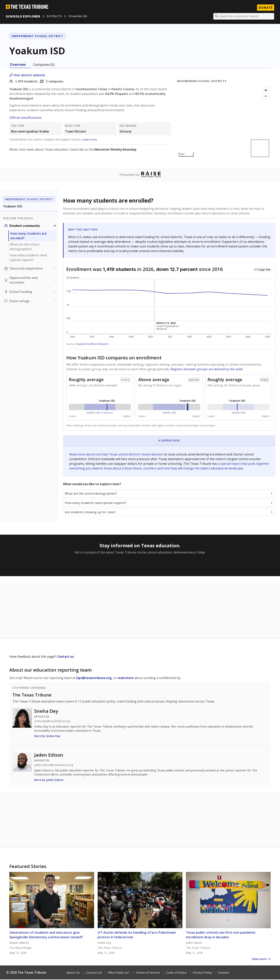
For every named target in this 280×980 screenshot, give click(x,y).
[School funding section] (31, 292)
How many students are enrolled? (28, 236)
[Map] (224, 122)
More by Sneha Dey (47, 736)
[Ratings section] (31, 302)
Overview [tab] (18, 65)
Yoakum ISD (78, 16)
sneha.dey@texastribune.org (52, 722)
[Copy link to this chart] (262, 270)
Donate (224, 973)
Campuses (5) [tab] (44, 65)
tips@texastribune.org (94, 678)
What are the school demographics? (25, 247)
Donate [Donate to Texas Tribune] (265, 8)
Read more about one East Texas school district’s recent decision (117, 455)
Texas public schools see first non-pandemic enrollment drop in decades (221, 935)
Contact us (65, 657)
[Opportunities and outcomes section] (31, 281)
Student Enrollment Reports (92, 344)
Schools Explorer (23, 16)
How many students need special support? (28, 258)
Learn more (90, 140)
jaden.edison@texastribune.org (54, 765)
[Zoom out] (266, 96)
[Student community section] (31, 226)
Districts (55, 16)
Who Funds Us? (119, 973)
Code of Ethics (176, 973)
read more (125, 678)
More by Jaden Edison (49, 780)
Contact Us (94, 973)
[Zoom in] (266, 91)
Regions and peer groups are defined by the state (207, 370)
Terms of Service (148, 973)
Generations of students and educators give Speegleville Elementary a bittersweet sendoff (46, 935)
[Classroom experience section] (31, 269)
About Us (73, 973)
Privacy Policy (203, 973)
